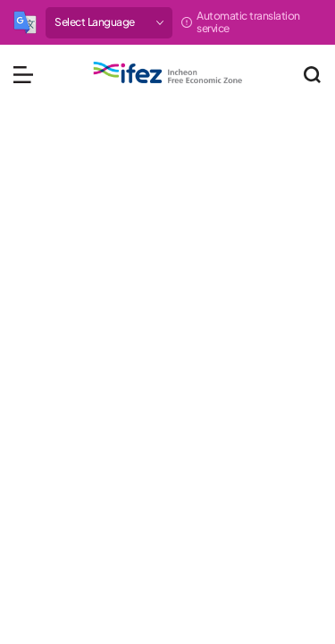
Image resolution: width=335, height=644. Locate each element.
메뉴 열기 (23, 74)
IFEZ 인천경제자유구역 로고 (168, 72)
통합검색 (312, 74)
